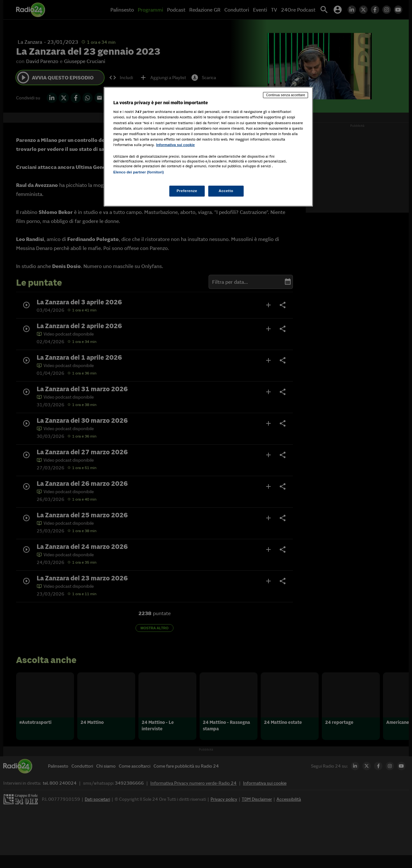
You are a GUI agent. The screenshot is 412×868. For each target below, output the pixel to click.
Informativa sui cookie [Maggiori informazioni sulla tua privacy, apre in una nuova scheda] (175, 145)
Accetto (226, 191)
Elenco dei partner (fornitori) (139, 172)
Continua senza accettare (286, 95)
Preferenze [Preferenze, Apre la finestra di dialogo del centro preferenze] (187, 191)
